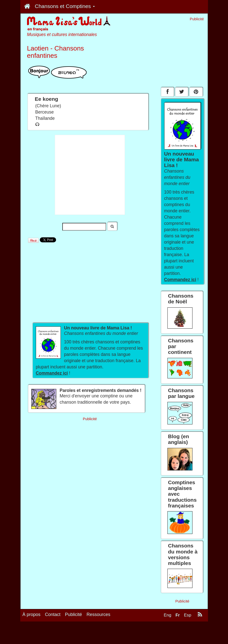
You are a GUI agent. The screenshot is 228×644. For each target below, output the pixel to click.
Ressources (98, 614)
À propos (32, 614)
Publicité (74, 614)
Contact (53, 614)
